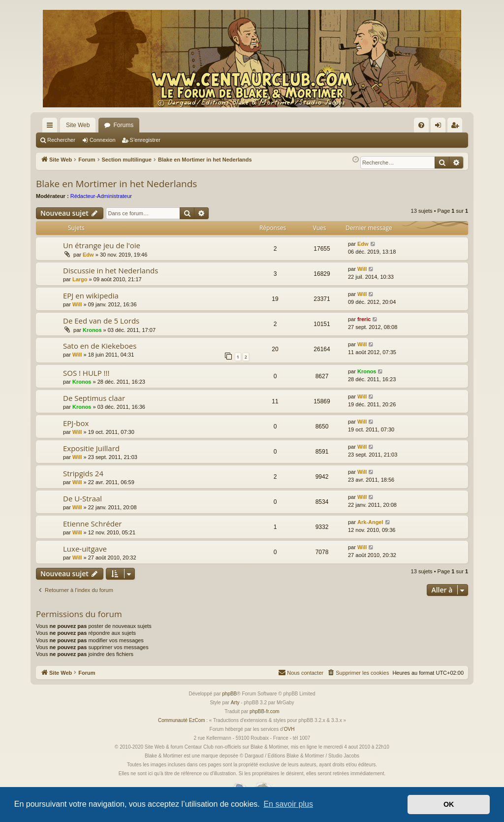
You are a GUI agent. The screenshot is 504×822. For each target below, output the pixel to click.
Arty (235, 703)
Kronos (92, 330)
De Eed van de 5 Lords (101, 321)
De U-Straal (82, 498)
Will (362, 269)
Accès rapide (52, 127)
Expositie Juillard (91, 448)
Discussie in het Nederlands (110, 270)
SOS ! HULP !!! (86, 373)
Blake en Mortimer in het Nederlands (116, 184)
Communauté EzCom (182, 720)
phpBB (229, 694)
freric (364, 319)
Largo (80, 279)
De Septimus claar (94, 398)
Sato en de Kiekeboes (100, 346)
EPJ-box (76, 423)
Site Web (78, 125)
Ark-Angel (370, 522)
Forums (123, 125)
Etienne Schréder (93, 524)
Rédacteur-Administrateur (101, 196)
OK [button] (449, 804)
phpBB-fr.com (265, 711)
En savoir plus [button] (288, 804)
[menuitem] (421, 125)
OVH (289, 729)
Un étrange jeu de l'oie (102, 245)
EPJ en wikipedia (91, 296)
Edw (88, 255)
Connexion (103, 140)
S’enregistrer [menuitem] (457, 127)
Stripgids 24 (83, 473)
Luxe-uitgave (85, 549)
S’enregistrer (145, 140)
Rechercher (61, 140)
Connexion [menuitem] (440, 127)
